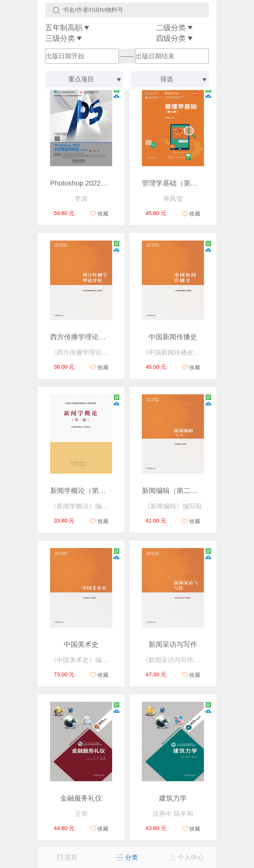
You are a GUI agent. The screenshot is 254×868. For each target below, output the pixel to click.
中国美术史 (81, 644)
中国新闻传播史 (173, 337)
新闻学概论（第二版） (85, 491)
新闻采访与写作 (173, 644)
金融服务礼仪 (81, 798)
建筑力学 (173, 798)
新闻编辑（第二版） (173, 491)
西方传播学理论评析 (81, 337)
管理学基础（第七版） (177, 183)
